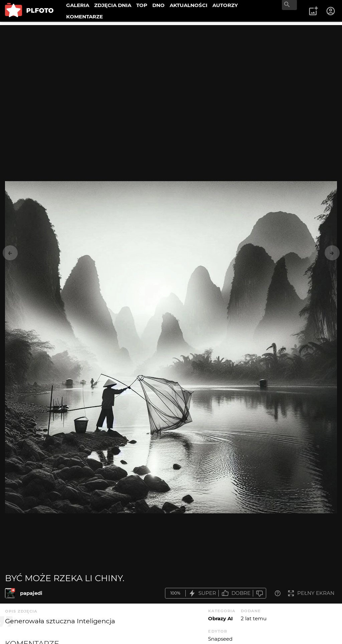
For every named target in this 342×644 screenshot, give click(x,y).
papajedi (31, 593)
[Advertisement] (171, 72)
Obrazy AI (220, 618)
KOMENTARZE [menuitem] (84, 17)
